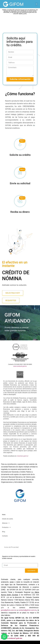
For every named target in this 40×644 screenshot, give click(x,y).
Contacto (5, 536)
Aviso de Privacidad (11, 547)
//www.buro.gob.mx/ (23, 456)
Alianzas (6, 523)
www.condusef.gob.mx (20, 366)
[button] (36, 4)
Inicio (4, 515)
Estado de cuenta (8, 519)
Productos (6, 527)
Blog (4, 532)
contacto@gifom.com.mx (28, 610)
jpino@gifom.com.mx (9, 610)
